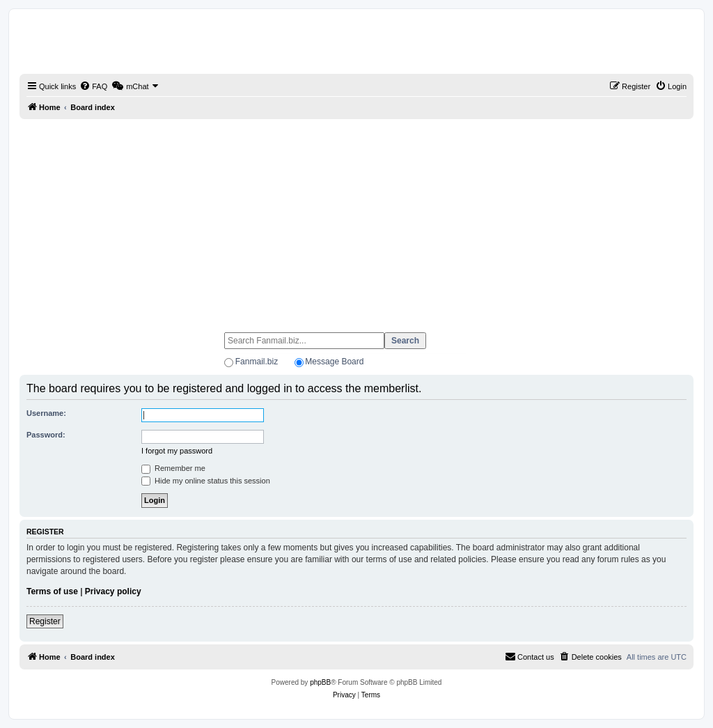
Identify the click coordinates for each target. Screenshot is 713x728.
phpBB (320, 682)
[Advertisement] (356, 219)
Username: (46, 413)
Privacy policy (113, 591)
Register (45, 621)
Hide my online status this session (206, 481)
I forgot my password (177, 451)
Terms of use (52, 591)
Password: (46, 435)
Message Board (334, 362)
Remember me (173, 468)
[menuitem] (93, 86)
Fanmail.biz (257, 362)
